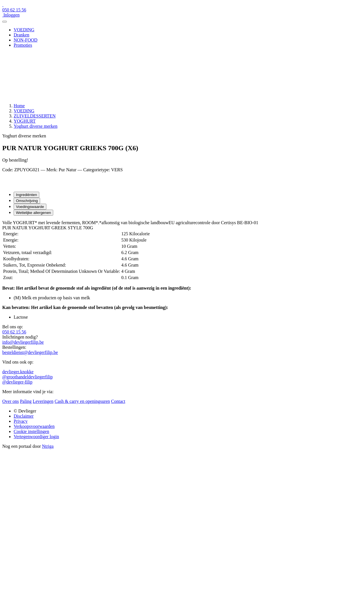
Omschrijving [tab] (27, 201)
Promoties (23, 45)
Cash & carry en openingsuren (82, 401)
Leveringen (43, 401)
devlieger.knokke (18, 372)
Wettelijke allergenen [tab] (33, 213)
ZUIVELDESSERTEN (35, 116)
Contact (118, 401)
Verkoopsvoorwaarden (34, 426)
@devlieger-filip (17, 382)
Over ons (11, 401)
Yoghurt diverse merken (36, 126)
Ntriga (48, 446)
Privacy (21, 421)
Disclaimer (24, 416)
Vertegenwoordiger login (36, 437)
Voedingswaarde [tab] (30, 207)
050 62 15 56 (14, 332)
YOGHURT (25, 121)
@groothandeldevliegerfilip (27, 377)
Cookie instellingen (31, 431)
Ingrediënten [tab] (26, 195)
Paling (26, 401)
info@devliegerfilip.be (23, 342)
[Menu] (5, 22)
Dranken (21, 35)
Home (19, 106)
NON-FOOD (26, 40)
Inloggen (11, 15)
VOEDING (24, 30)
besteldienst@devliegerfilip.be (30, 352)
